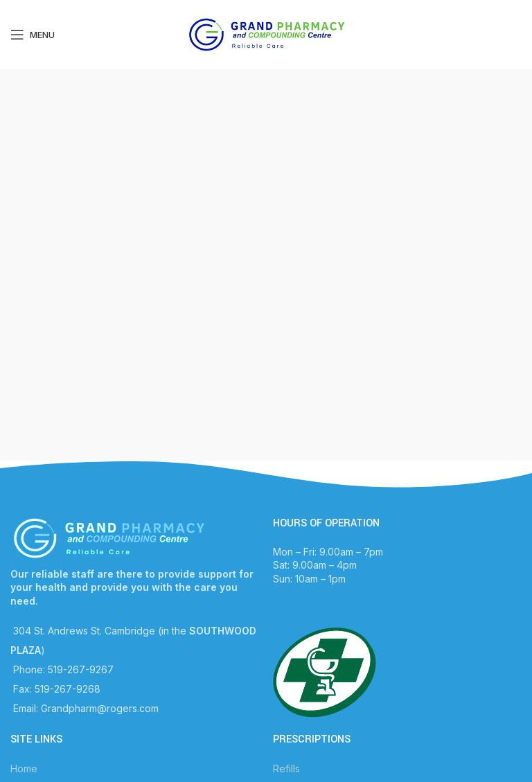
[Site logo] (266, 34)
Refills (286, 768)
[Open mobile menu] (33, 35)
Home (24, 768)
